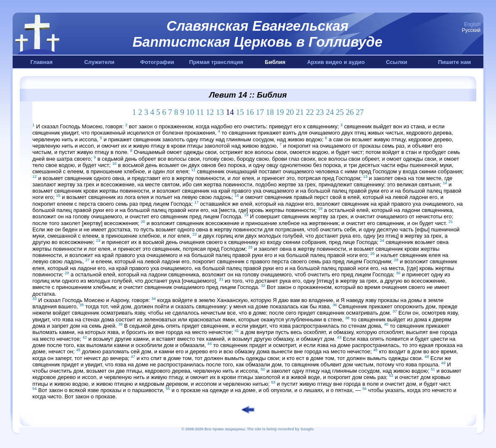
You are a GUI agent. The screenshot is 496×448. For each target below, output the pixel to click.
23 (320, 112)
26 (350, 112)
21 (300, 112)
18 (270, 112)
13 (220, 112)
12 (210, 112)
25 (340, 112)
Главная (41, 62)
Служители (99, 62)
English (472, 24)
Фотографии (157, 62)
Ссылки (397, 62)
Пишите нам (454, 62)
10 (190, 112)
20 (290, 112)
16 (250, 112)
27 (360, 112)
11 (200, 112)
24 (330, 112)
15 (240, 112)
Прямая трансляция (216, 62)
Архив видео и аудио (336, 62)
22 (310, 112)
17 (260, 112)
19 (280, 112)
